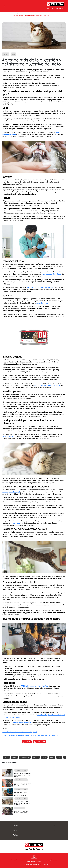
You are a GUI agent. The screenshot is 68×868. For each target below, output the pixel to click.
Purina (15, 835)
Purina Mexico (17, 14)
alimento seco (8, 436)
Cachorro (36, 757)
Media (52, 757)
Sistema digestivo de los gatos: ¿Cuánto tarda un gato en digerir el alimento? (30, 735)
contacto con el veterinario (21, 723)
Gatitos (14, 757)
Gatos (15, 830)
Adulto (6, 757)
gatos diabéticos (42, 303)
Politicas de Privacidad (43, 864)
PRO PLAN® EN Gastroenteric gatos (47, 385)
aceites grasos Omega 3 (11, 492)
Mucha (44, 757)
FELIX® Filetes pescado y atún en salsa (40, 287)
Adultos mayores (25, 757)
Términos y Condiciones (30, 864)
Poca (59, 757)
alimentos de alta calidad (52, 274)
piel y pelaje (17, 523)
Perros (15, 826)
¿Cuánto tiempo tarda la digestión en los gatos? (20, 732)
